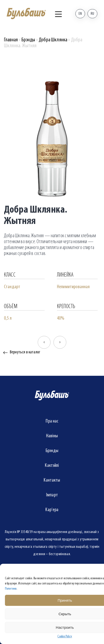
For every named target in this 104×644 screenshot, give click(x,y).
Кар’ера (52, 510)
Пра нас (52, 421)
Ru (92, 14)
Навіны (52, 436)
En (80, 14)
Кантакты (52, 480)
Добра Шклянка (53, 40)
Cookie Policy (65, 636)
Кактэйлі (52, 466)
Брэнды (28, 40)
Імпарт (52, 495)
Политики (11, 589)
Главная (11, 40)
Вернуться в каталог (25, 352)
